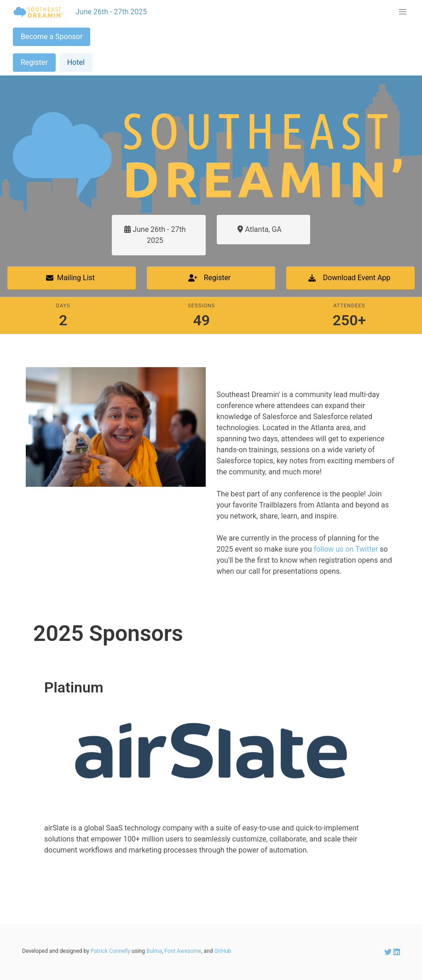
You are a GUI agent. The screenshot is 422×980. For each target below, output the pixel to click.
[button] (403, 12)
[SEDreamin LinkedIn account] (397, 952)
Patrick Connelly (110, 951)
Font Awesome (183, 951)
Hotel (76, 62)
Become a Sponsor (52, 37)
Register (34, 62)
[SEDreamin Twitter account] (389, 952)
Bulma (154, 951)
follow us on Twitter (346, 549)
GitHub (223, 951)
